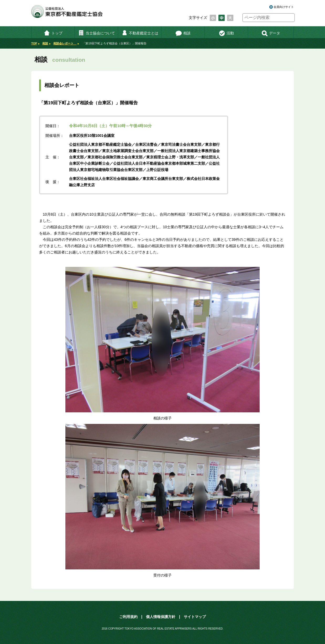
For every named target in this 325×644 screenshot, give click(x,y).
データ (271, 33)
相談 (183, 33)
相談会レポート (65, 43)
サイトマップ (195, 617)
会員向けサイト (284, 7)
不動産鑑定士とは (140, 33)
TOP (34, 43)
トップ (53, 33)
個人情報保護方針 (161, 617)
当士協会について (96, 33)
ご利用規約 (128, 617)
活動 (226, 33)
